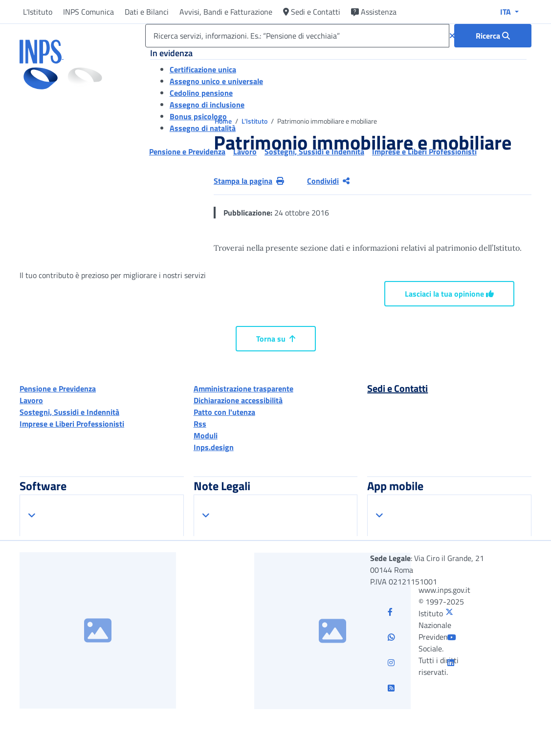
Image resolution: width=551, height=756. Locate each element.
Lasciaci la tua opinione (449, 294)
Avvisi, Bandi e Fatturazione (226, 12)
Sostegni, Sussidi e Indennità (69, 412)
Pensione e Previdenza (58, 389)
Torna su (276, 339)
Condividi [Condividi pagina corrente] (328, 181)
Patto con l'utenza (224, 412)
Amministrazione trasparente (243, 389)
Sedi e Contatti (312, 12)
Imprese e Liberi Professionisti (72, 424)
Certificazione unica (203, 69)
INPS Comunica (88, 12)
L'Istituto (38, 12)
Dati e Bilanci (147, 12)
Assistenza (374, 12)
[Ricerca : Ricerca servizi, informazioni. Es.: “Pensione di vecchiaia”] (493, 36)
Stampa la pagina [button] (249, 181)
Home (224, 121)
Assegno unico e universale (216, 81)
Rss (200, 424)
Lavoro (31, 400)
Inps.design (214, 447)
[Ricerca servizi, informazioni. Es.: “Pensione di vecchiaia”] (297, 36)
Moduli (206, 435)
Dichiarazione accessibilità (238, 400)
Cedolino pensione (201, 93)
